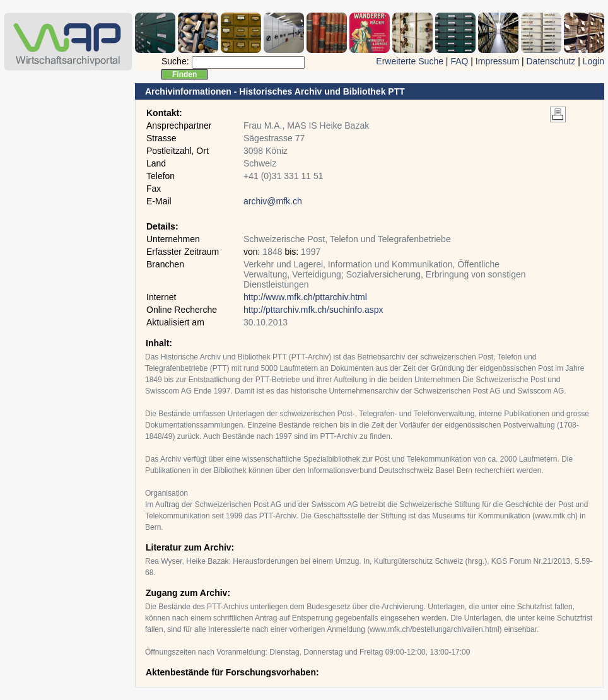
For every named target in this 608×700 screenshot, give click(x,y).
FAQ (459, 61)
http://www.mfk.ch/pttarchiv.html (305, 297)
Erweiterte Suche (410, 61)
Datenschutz (551, 61)
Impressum (497, 61)
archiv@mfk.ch (273, 201)
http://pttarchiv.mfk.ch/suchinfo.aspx (313, 310)
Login (593, 61)
